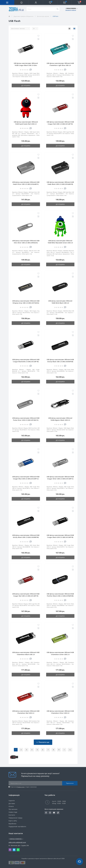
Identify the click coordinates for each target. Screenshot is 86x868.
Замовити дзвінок (71, 10)
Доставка (12, 803)
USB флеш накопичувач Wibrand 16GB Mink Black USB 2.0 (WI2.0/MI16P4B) (60, 303)
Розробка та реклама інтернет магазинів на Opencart (37, 859)
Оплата (11, 806)
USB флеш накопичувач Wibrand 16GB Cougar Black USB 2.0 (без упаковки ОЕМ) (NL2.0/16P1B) (26, 65)
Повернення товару (15, 818)
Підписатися (70, 783)
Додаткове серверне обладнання (24, 16)
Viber (10, 850)
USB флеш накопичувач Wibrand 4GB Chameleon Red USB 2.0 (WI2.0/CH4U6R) (26, 713)
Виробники (12, 824)
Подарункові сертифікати (17, 826)
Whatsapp (18, 850)
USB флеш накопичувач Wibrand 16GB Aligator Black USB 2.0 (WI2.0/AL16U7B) (60, 420)
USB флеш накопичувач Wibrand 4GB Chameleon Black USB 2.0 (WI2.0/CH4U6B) (26, 654)
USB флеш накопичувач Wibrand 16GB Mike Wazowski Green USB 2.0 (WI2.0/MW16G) (60, 243)
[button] (36, 2)
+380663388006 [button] (16, 839)
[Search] (57, 9)
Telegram (14, 850)
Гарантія (12, 801)
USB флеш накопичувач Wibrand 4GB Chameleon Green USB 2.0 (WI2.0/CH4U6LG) (60, 654)
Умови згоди (21, 787)
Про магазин (13, 809)
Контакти (12, 815)
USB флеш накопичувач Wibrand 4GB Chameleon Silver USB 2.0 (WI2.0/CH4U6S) (60, 713)
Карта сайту (13, 821)
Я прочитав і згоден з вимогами (23, 787)
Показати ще (43, 742)
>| (70, 750)
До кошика (26, 85)
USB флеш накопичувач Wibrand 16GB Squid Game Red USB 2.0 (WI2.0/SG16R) (26, 124)
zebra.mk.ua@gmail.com (17, 842)
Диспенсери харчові (43, 16)
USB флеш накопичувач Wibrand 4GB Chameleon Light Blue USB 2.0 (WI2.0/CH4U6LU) (60, 65)
